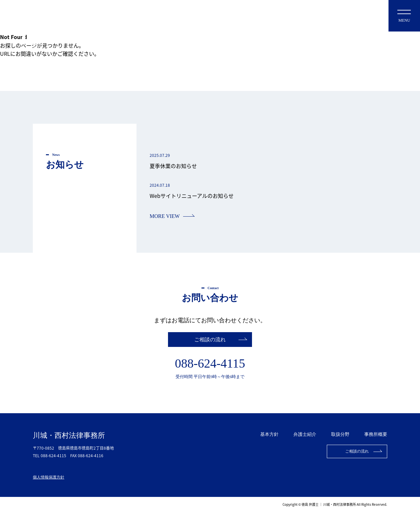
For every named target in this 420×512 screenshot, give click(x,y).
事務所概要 (376, 434)
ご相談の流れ (210, 340)
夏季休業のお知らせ (173, 166)
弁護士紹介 (305, 434)
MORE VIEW (165, 216)
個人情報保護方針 (49, 477)
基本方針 (269, 434)
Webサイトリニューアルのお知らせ (192, 196)
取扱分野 (340, 434)
